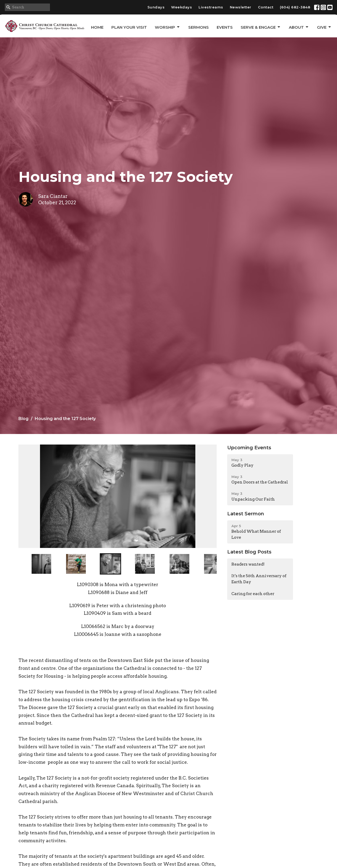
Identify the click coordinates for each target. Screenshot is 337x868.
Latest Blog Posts (249, 552)
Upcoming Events (249, 448)
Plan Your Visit (129, 27)
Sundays (156, 7)
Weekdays (182, 7)
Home (97, 27)
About (299, 27)
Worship (168, 27)
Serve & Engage (261, 27)
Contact (266, 7)
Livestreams (211, 7)
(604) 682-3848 (295, 7)
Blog (23, 419)
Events (225, 27)
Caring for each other (253, 594)
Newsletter (241, 7)
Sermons (199, 27)
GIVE (324, 27)
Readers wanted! (248, 564)
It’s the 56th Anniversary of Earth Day (259, 579)
